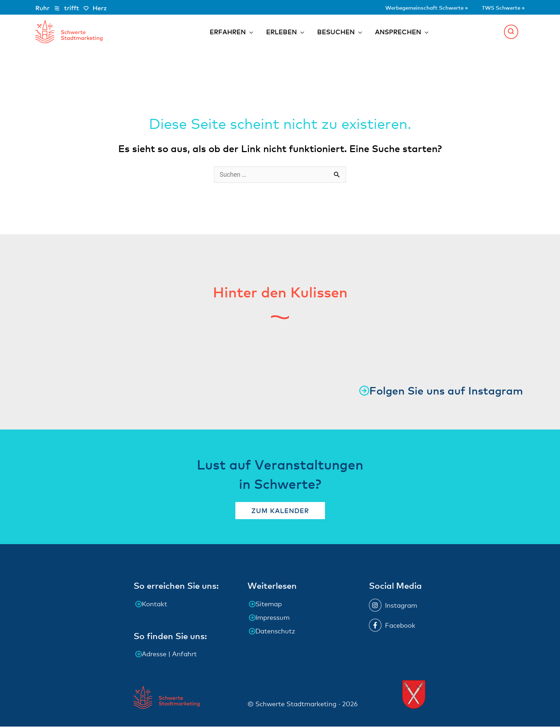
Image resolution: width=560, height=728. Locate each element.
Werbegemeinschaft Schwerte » (409, 7)
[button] (511, 32)
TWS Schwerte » (499, 7)
